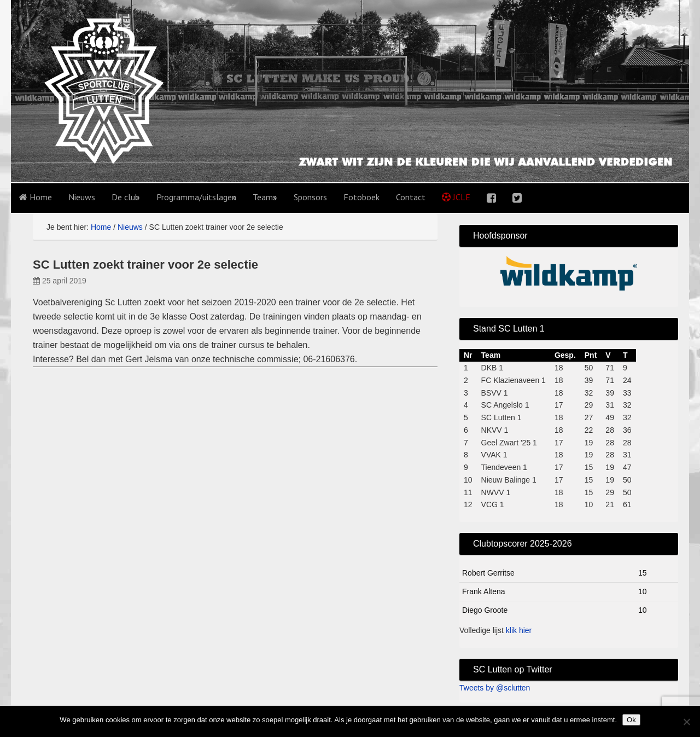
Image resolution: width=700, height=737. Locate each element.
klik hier (519, 630)
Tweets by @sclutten (495, 688)
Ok (631, 720)
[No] (686, 722)
